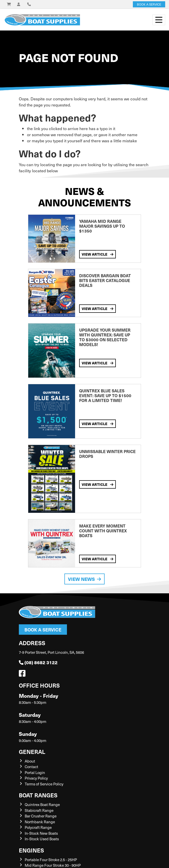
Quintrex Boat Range (42, 804)
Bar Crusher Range (41, 816)
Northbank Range (40, 822)
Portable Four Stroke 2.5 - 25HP (51, 860)
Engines (31, 850)
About (30, 761)
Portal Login (35, 772)
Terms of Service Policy (44, 784)
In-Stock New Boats (41, 833)
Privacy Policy (36, 778)
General (32, 751)
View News (84, 579)
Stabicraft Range (39, 810)
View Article (97, 254)
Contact (31, 767)
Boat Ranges (38, 795)
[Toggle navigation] (159, 20)
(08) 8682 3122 (38, 662)
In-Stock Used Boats (42, 839)
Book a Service (43, 630)
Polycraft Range (38, 827)
